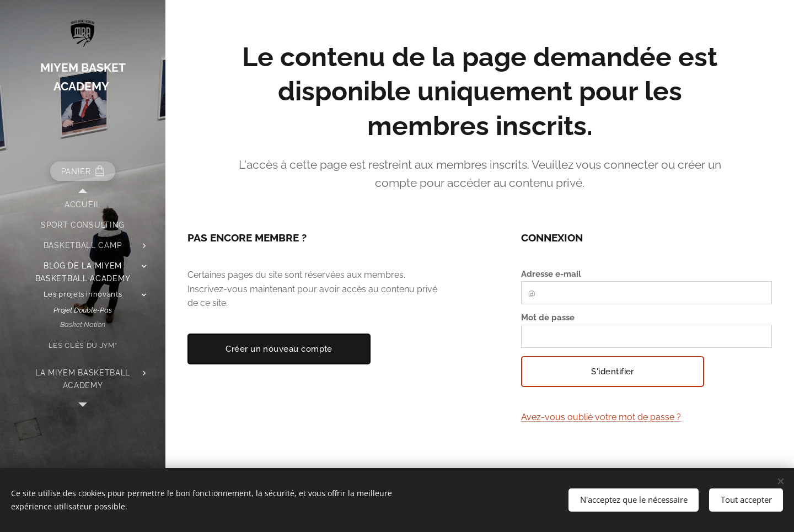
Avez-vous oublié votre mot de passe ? (601, 417)
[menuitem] (83, 205)
